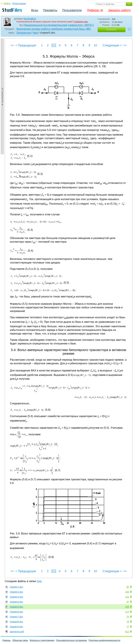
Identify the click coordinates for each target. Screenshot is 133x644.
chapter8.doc (16, 622)
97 (128, 602)
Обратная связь (20, 640)
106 (127, 592)
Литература (23, 33)
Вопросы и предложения (42, 640)
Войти (7, 3)
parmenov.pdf (17, 632)
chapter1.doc (16, 587)
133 (127, 597)
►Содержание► (3, 96)
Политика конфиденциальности (104, 640)
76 (128, 617)
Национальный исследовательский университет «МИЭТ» (59, 25)
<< (12, 45)
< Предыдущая (26, 45)
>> (125, 45)
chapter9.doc (16, 627)
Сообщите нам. (81, 22)
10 (95, 45)
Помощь (6, 640)
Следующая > (112, 45)
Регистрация (19, 3)
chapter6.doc (16, 612)
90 (128, 587)
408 (127, 607)
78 (128, 622)
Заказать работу (119, 10)
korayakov (30, 19)
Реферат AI (95, 10)
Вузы (35, 10)
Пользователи (72, 10)
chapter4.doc (16, 602)
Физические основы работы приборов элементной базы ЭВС (54, 29)
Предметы (50, 10)
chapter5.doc (16, 607)
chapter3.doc (16, 597)
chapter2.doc (16, 592)
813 (127, 632)
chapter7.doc (16, 617)
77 (128, 627)
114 (127, 612)
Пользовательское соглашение (71, 640)
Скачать (112, 30)
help (35, 33)
